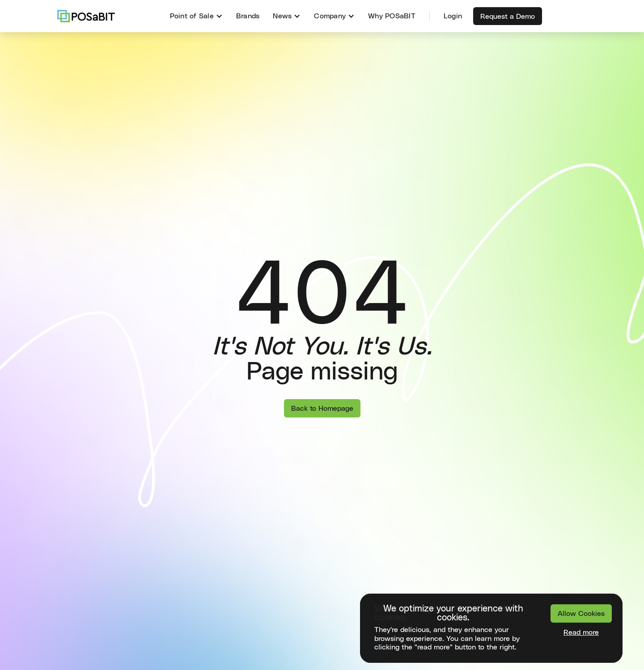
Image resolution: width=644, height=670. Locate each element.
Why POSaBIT (392, 16)
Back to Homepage (322, 409)
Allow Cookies (581, 614)
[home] (86, 16)
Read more (581, 632)
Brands (248, 16)
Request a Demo (508, 17)
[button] (196, 16)
